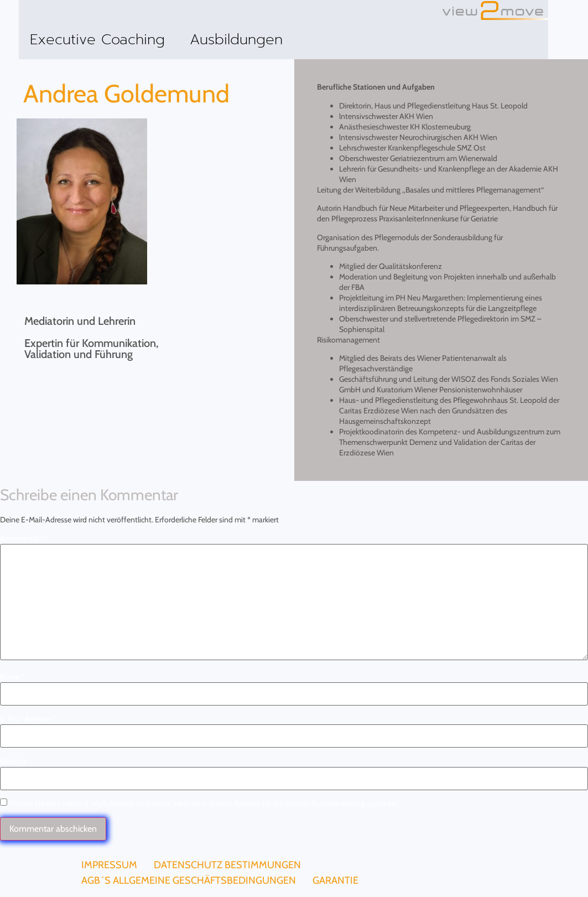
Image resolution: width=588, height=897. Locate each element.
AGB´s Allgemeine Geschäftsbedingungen (189, 880)
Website (13, 761)
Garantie (335, 880)
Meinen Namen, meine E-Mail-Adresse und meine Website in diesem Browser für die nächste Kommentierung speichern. (204, 803)
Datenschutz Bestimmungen (227, 865)
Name (12, 677)
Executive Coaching (97, 40)
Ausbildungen (236, 40)
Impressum (109, 865)
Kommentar (22, 538)
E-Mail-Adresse (28, 719)
